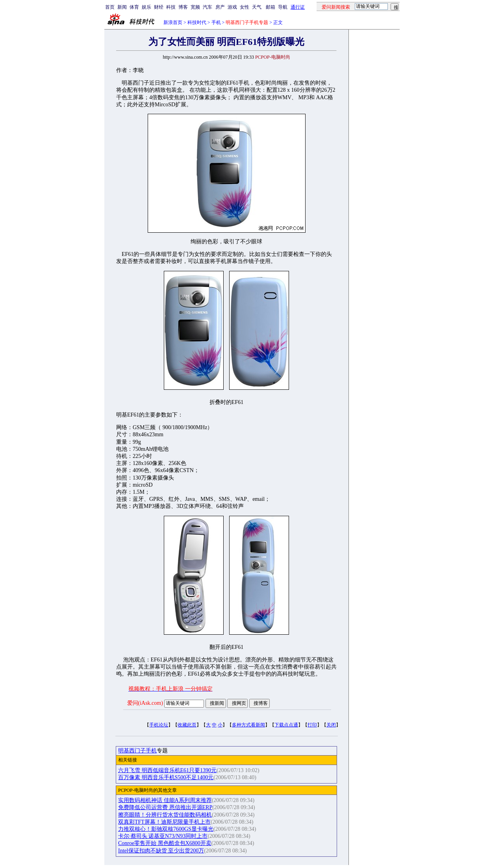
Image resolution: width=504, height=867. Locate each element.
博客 (183, 7)
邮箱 (271, 7)
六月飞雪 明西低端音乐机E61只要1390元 (167, 770)
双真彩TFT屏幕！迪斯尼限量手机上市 (164, 822)
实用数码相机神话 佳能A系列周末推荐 (165, 800)
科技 (171, 7)
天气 (257, 7)
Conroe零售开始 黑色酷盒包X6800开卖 (165, 843)
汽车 (208, 7)
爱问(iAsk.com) (145, 703)
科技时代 (197, 22)
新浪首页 (173, 22)
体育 (134, 7)
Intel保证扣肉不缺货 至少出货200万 (161, 851)
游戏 (232, 7)
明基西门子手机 (137, 751)
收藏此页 (187, 725)
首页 (110, 7)
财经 (159, 7)
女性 (245, 7)
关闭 (331, 725)
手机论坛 (159, 725)
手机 (216, 22)
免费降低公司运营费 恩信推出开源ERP (165, 807)
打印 (312, 725)
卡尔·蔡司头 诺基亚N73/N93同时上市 (163, 836)
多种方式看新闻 (248, 725)
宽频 (195, 7)
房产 (220, 7)
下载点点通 (286, 725)
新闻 (122, 7)
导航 (283, 7)
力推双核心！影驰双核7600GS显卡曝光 (166, 829)
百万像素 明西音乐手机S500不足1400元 (166, 777)
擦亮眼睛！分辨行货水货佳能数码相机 (165, 815)
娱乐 (146, 7)
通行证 (298, 7)
